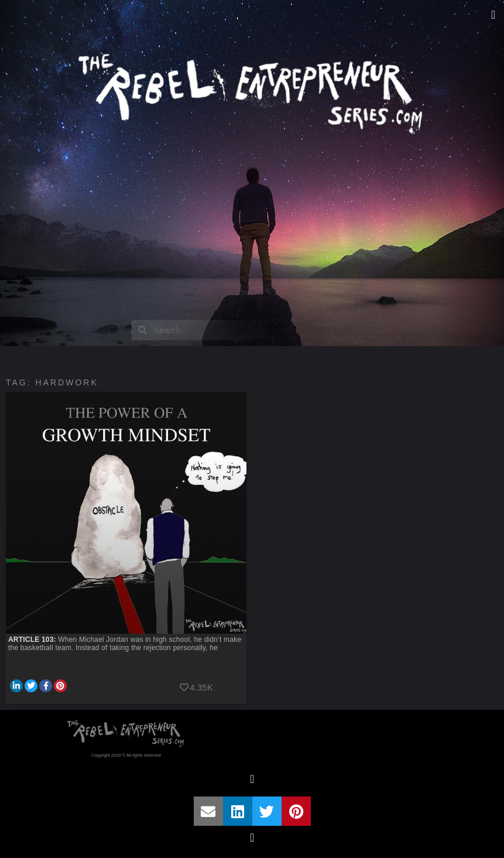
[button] (493, 15)
